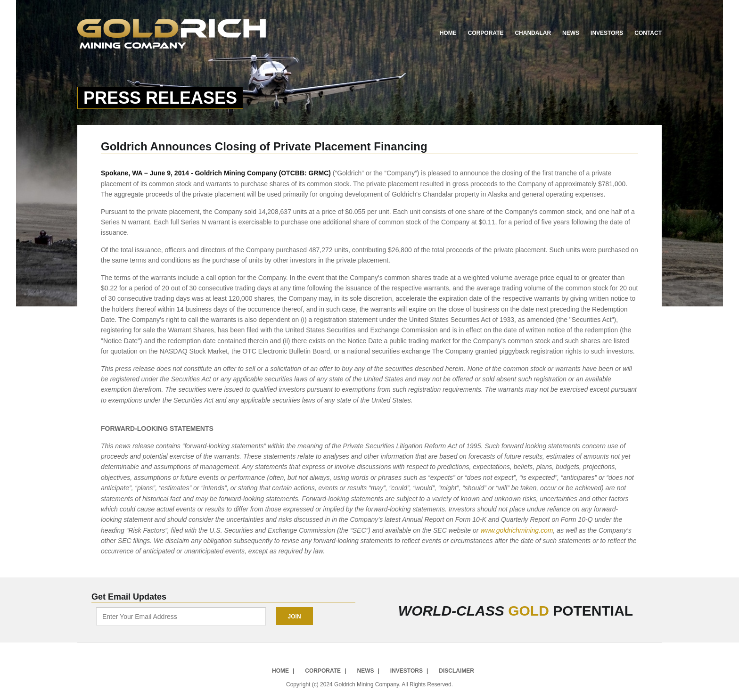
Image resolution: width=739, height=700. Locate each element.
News (571, 33)
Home (448, 33)
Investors (607, 33)
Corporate (486, 33)
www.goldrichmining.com (517, 530)
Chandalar (533, 33)
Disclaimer (456, 671)
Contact (648, 33)
